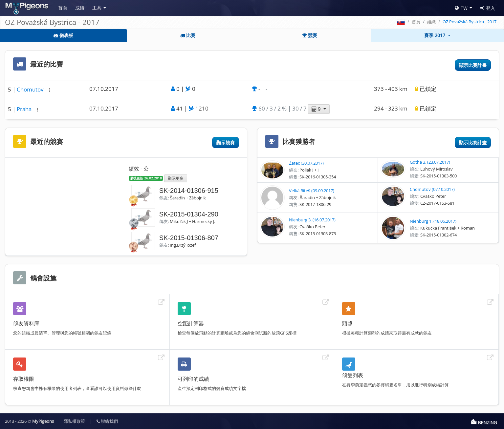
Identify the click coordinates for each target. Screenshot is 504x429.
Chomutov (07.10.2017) (432, 189)
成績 (80, 8)
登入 (488, 8)
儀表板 (63, 35)
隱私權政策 (74, 421)
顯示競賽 (226, 143)
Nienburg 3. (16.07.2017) (312, 220)
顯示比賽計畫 (473, 65)
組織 (431, 22)
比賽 (188, 35)
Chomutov (31, 89)
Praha (25, 109)
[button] (49, 90)
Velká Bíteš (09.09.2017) (312, 191)
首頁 (63, 8)
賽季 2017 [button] (435, 35)
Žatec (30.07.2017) (306, 163)
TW (461, 8)
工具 (97, 8)
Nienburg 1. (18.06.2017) (433, 221)
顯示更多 (176, 178)
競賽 (310, 35)
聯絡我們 (107, 421)
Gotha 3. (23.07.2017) (430, 162)
